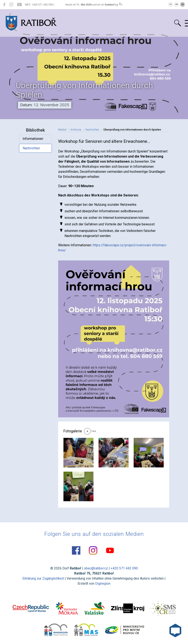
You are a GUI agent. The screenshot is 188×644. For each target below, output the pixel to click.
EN (177, 4)
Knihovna (76, 130)
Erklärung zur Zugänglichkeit (43, 578)
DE (183, 4)
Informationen (33, 139)
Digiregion (103, 583)
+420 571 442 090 (124, 568)
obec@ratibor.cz (96, 568)
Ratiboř (62, 130)
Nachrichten (31, 148)
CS (170, 4)
